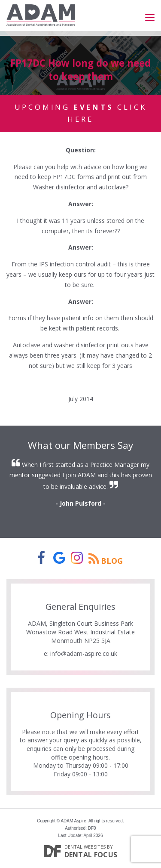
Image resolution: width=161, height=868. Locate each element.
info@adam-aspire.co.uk (84, 653)
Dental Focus (91, 855)
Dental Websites (85, 847)
